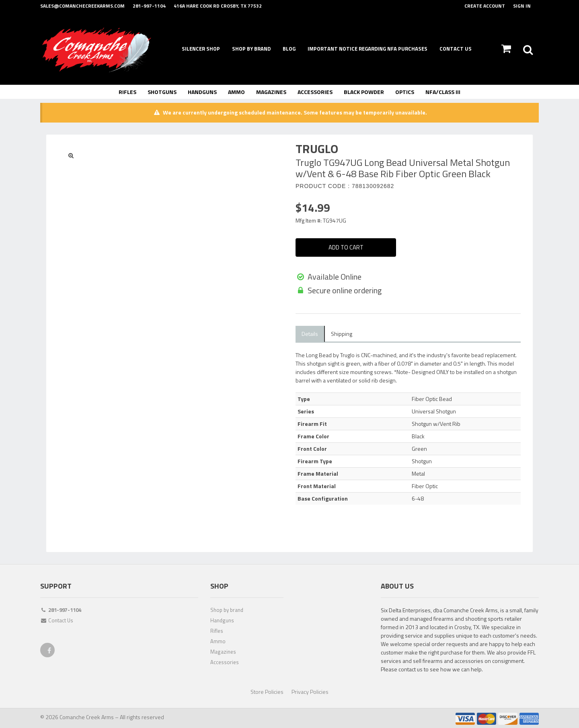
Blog (289, 49)
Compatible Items (386, 333)
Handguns (202, 92)
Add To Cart (346, 247)
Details (310, 333)
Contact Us (456, 49)
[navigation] (289, 49)
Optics (405, 92)
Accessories (315, 92)
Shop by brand (227, 609)
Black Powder (364, 92)
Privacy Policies (310, 691)
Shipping (342, 333)
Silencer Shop (201, 49)
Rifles (127, 92)
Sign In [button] (522, 6)
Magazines (271, 92)
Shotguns (162, 92)
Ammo (236, 92)
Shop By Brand (251, 49)
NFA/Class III (443, 92)
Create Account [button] (485, 6)
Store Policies (267, 691)
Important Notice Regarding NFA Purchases (368, 49)
